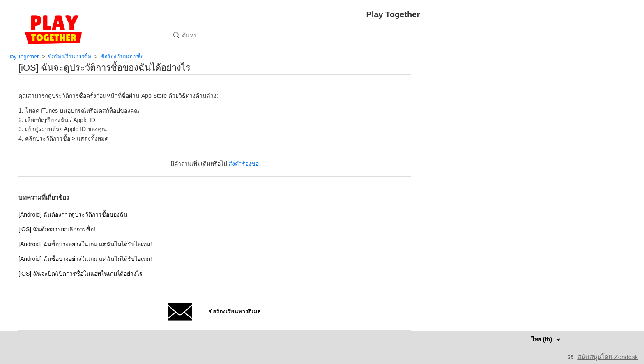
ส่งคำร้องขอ (244, 164)
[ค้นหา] (393, 35)
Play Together (22, 56)
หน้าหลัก (53, 30)
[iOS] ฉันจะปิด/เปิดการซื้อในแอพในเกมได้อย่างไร (80, 274)
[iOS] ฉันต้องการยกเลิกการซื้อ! (57, 229)
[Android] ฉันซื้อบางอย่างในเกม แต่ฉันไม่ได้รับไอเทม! (85, 244)
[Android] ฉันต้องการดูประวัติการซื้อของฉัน (73, 214)
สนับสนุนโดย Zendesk (608, 357)
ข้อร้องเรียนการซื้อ (70, 56)
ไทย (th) (543, 339)
